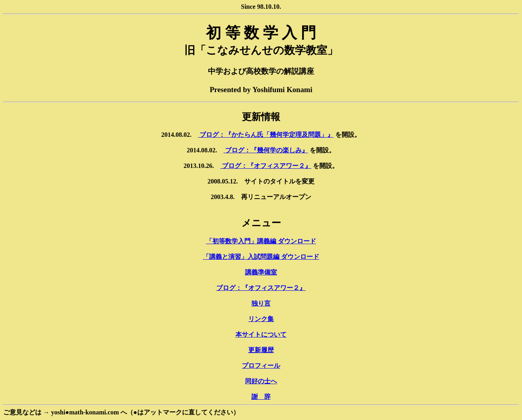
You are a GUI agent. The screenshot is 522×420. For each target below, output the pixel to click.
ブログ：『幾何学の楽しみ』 (266, 150)
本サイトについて (261, 334)
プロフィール (261, 366)
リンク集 (261, 319)
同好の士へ (261, 381)
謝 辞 (261, 397)
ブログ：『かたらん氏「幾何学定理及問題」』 (266, 135)
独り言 (261, 303)
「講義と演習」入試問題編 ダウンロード (261, 257)
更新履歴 (261, 350)
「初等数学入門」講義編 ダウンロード (261, 241)
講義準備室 (261, 272)
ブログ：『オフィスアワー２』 (266, 166)
